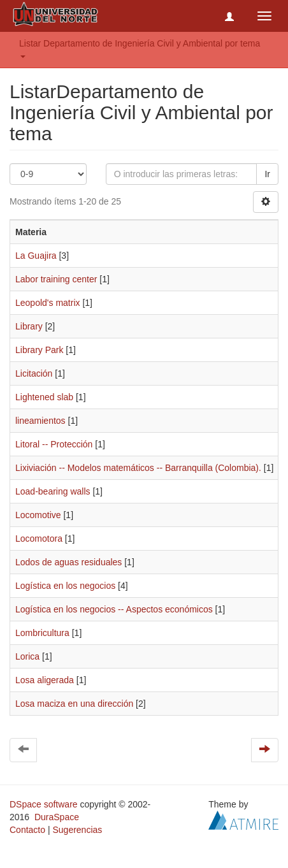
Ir (267, 174)
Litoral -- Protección (54, 444)
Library (29, 326)
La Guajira (36, 256)
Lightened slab (44, 397)
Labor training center (56, 279)
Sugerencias (77, 830)
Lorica (27, 656)
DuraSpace (57, 817)
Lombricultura (42, 633)
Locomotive (38, 515)
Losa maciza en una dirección (74, 704)
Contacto (27, 830)
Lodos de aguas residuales (68, 562)
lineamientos (40, 421)
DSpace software (44, 804)
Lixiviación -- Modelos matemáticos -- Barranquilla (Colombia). (138, 468)
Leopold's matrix (48, 303)
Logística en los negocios (65, 586)
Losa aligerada (45, 680)
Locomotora (39, 539)
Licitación (34, 373)
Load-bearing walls (53, 491)
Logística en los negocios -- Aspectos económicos (114, 609)
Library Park (39, 350)
